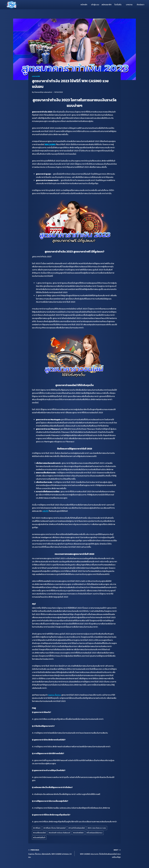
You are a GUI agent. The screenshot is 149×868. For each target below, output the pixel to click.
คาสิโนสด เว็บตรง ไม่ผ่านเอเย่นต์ (54, 828)
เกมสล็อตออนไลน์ (39, 833)
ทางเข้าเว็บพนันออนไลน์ (77, 828)
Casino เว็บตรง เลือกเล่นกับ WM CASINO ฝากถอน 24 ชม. (50, 853)
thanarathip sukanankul (43, 92)
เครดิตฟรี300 (78, 833)
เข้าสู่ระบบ (95, 5)
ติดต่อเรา (141, 5)
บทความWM (36, 76)
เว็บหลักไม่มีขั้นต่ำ (39, 838)
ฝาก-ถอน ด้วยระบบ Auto (97, 828)
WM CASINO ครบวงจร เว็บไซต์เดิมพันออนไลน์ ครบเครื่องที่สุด (99, 853)
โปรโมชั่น (118, 5)
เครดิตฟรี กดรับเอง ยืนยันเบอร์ (59, 833)
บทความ (129, 5)
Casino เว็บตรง (54, 695)
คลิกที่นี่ (45, 511)
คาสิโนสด (37, 828)
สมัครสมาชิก (107, 5)
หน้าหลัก (84, 5)
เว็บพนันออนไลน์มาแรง (94, 833)
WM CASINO (50, 144)
